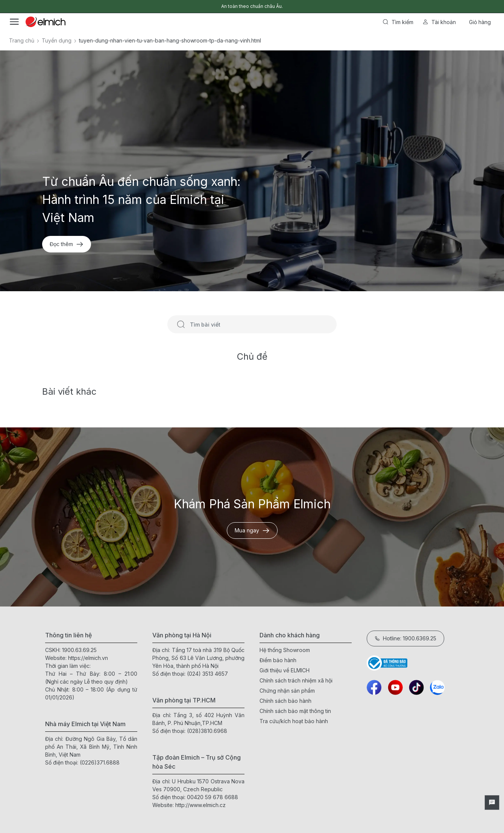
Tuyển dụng (57, 40)
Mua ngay (252, 531)
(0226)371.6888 (100, 762)
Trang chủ (22, 40)
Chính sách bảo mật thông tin (295, 711)
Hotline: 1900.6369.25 (405, 638)
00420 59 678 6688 (213, 797)
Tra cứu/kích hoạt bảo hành (294, 721)
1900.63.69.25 (79, 650)
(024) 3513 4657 (207, 674)
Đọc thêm (67, 244)
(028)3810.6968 (207, 731)
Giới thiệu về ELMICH (285, 670)
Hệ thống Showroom (285, 650)
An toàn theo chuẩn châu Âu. (252, 6)
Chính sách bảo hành (285, 701)
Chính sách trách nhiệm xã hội (296, 680)
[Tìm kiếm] (181, 324)
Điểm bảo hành (278, 660)
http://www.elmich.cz (200, 805)
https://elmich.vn (88, 658)
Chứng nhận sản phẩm (287, 691)
